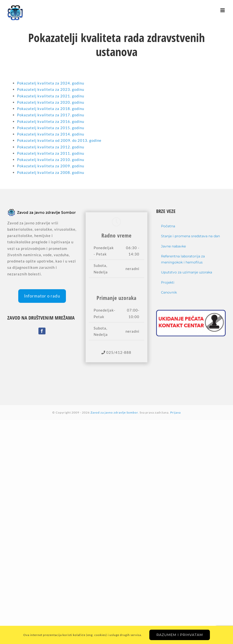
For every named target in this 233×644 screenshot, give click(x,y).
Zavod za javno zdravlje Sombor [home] (114, 412)
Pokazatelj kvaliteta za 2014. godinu (51, 134)
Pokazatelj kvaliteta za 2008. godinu (51, 172)
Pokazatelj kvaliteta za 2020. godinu (51, 102)
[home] (42, 212)
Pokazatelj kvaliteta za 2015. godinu (51, 128)
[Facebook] (42, 331)
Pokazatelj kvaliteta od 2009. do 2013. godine (59, 140)
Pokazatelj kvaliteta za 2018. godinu (51, 109)
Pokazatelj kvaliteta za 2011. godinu (51, 153)
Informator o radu (42, 296)
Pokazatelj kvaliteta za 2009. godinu (51, 166)
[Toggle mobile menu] (223, 10)
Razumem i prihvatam (180, 635)
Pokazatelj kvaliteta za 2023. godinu (51, 89)
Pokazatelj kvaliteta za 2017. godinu (51, 115)
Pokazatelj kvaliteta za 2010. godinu (51, 160)
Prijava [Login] (175, 412)
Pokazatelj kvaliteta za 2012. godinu (51, 147)
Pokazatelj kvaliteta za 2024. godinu (51, 83)
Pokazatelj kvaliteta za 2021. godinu (51, 96)
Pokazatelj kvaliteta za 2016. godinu (51, 121)
